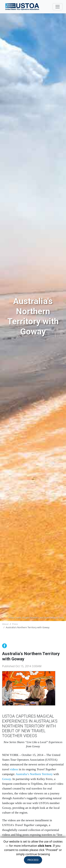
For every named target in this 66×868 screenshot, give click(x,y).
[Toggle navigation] (58, 7)
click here (45, 846)
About (5, 624)
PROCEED (33, 860)
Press (15, 624)
